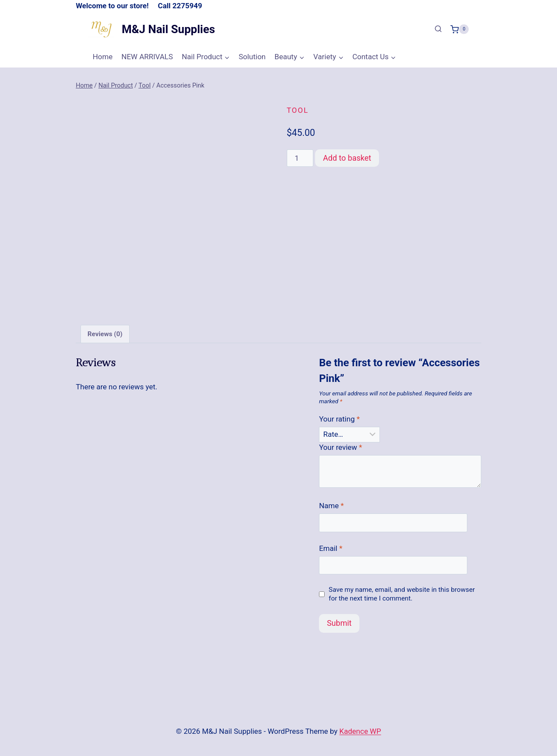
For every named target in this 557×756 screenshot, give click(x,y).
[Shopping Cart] (460, 29)
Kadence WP (360, 729)
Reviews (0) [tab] (105, 332)
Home (103, 57)
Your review (341, 445)
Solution (252, 57)
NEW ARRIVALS (147, 57)
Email (331, 546)
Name (331, 504)
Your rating (339, 417)
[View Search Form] (438, 29)
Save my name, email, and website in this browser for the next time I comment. (402, 592)
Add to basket (347, 158)
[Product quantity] (300, 158)
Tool (298, 110)
